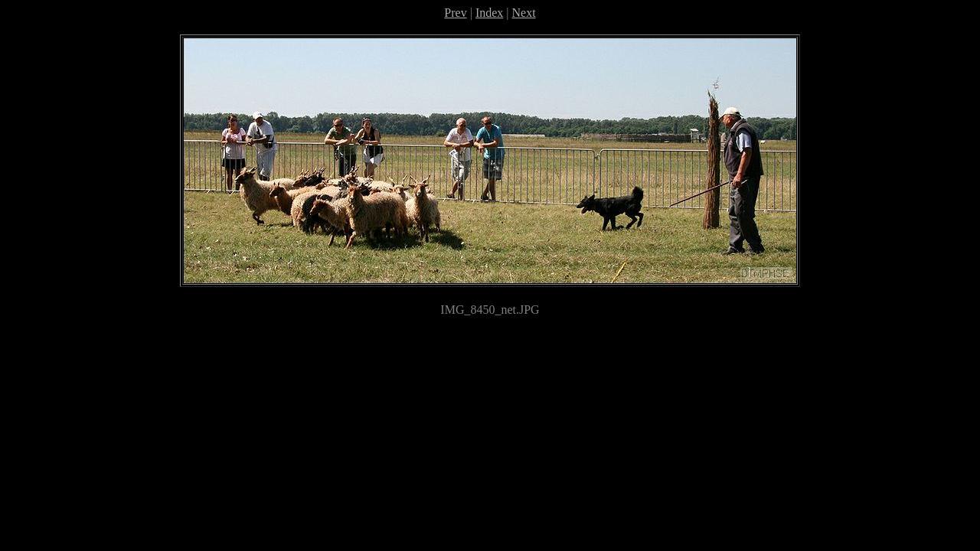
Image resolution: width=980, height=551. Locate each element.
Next (524, 13)
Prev (455, 13)
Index (489, 13)
